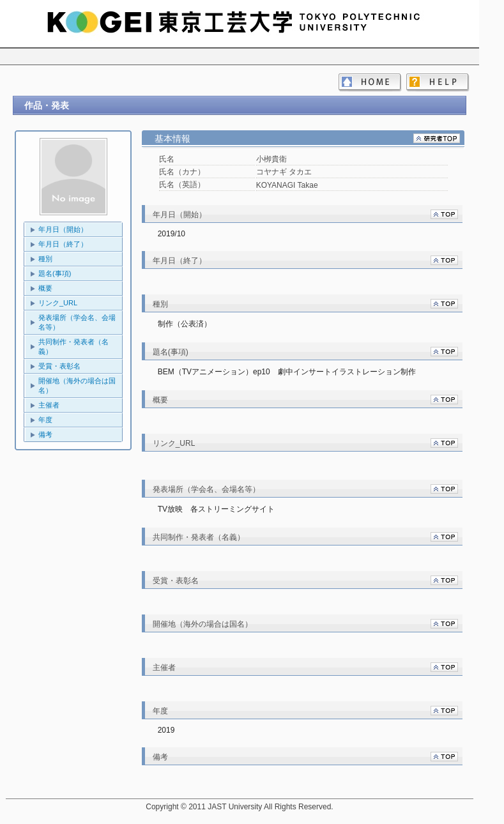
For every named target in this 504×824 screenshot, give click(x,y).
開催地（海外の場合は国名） (77, 385)
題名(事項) (55, 273)
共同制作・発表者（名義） (73, 347)
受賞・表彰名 (59, 366)
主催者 (49, 405)
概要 (45, 288)
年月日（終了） (63, 244)
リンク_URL (58, 303)
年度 (45, 420)
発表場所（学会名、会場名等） (77, 322)
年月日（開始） (63, 229)
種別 (45, 259)
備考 (45, 434)
